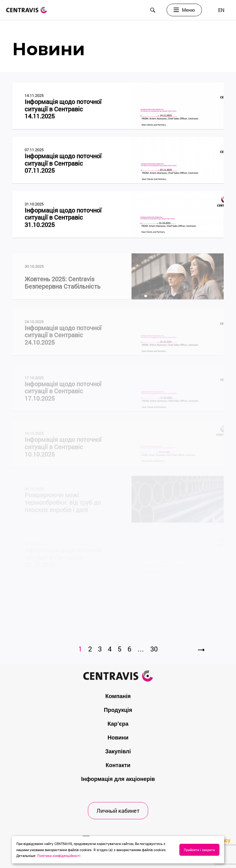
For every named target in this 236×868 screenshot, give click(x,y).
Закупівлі (118, 751)
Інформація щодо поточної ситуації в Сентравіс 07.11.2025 (63, 163)
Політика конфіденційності (59, 856)
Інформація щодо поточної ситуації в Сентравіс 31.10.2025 (63, 218)
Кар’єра (118, 724)
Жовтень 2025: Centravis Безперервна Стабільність (63, 288)
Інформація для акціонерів (118, 779)
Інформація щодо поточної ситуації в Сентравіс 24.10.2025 (63, 340)
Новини (118, 738)
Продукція (118, 710)
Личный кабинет (118, 811)
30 (154, 649)
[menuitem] (221, 10)
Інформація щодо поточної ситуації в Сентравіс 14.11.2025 (63, 109)
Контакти (118, 765)
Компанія (118, 696)
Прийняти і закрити (199, 850)
